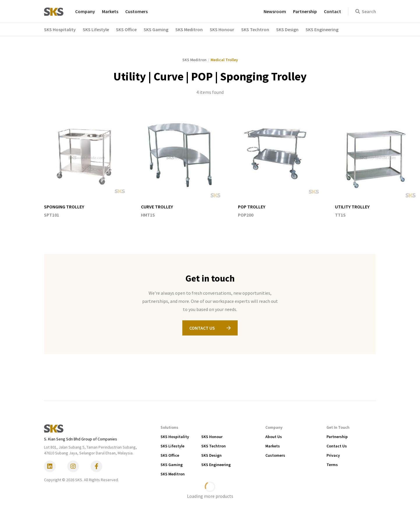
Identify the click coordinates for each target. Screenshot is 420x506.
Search (366, 11)
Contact (332, 11)
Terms (332, 465)
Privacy (333, 455)
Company (85, 11)
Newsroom (275, 11)
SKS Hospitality (175, 437)
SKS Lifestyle (172, 446)
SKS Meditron (173, 474)
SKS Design (211, 455)
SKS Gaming (172, 465)
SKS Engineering (216, 465)
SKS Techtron (213, 446)
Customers (136, 11)
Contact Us (337, 446)
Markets (110, 11)
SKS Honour (212, 437)
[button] (63, 29)
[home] (54, 11)
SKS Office (170, 455)
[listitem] (87, 167)
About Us (274, 437)
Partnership (305, 11)
